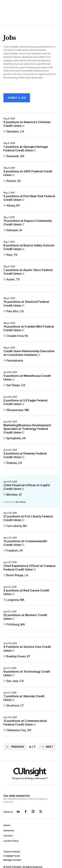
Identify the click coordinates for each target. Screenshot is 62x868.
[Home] (30, 774)
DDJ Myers (21, 502)
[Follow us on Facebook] (25, 811)
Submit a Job (17, 98)
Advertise (9, 830)
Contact (8, 836)
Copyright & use (12, 856)
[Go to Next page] (47, 747)
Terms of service (12, 852)
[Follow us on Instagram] (33, 811)
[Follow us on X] (41, 811)
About (7, 825)
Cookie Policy (11, 841)
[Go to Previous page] (15, 747)
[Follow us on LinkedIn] (18, 811)
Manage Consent (12, 860)
